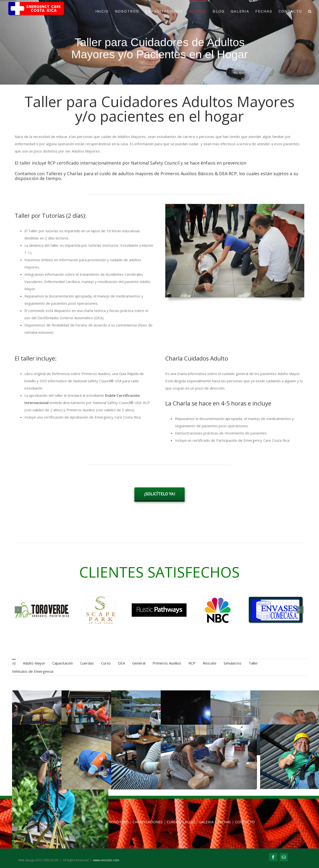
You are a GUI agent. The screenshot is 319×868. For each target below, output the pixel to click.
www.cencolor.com (106, 860)
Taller (253, 663)
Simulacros (232, 663)
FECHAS (264, 11)
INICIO (102, 11)
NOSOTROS (127, 11)
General (139, 663)
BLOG (219, 11)
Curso (106, 663)
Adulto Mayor (34, 663)
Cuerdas (87, 663)
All (14, 663)
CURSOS (198, 11)
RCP (192, 663)
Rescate (210, 663)
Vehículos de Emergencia (33, 671)
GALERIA (240, 11)
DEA (121, 663)
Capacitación (63, 663)
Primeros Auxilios (167, 663)
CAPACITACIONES (164, 11)
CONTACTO (290, 11)
